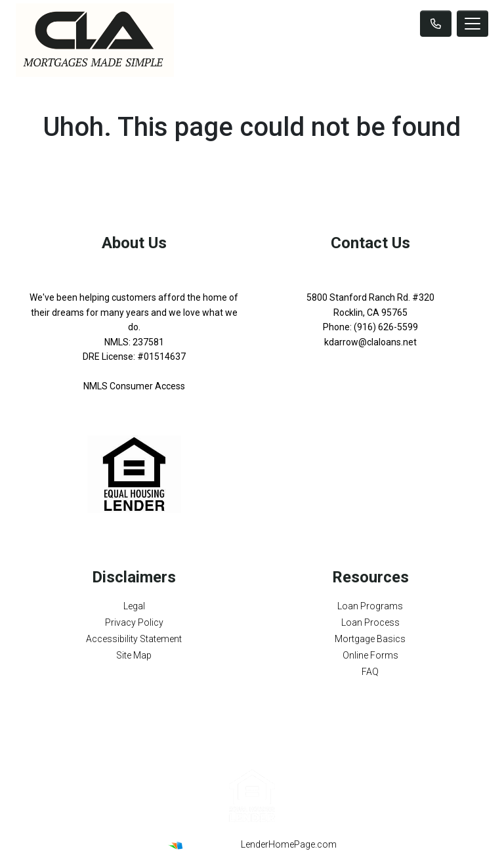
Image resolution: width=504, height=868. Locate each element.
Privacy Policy (134, 622)
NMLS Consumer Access (134, 386)
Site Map (134, 655)
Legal (134, 606)
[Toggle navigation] (472, 24)
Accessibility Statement (134, 639)
